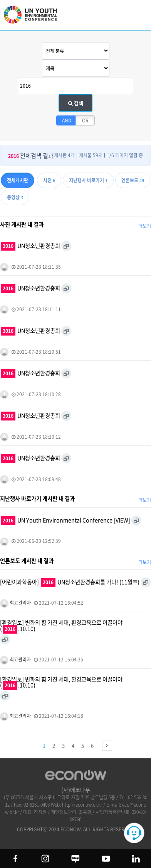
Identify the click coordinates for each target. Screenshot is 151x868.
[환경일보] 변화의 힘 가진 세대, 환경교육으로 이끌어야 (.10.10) (61, 626)
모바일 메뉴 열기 (139, 17)
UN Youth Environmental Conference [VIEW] (65, 520)
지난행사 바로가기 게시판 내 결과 (37, 498)
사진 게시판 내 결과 (22, 224)
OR (85, 120)
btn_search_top (119, 14)
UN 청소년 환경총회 (35, 18)
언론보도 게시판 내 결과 (27, 561)
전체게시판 (18, 180)
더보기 (145, 226)
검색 (76, 103)
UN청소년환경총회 (30, 246)
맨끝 (107, 746)
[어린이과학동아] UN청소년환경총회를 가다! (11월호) (70, 582)
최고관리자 (15, 603)
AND (67, 120)
